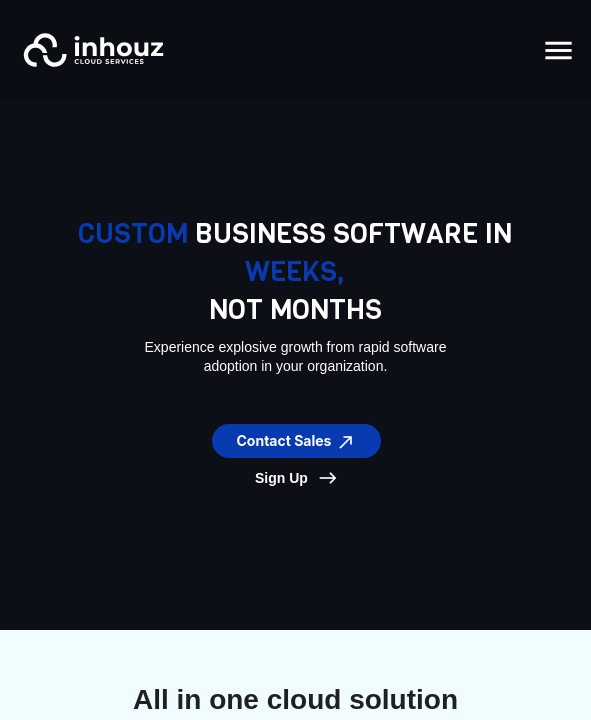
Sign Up (281, 478)
